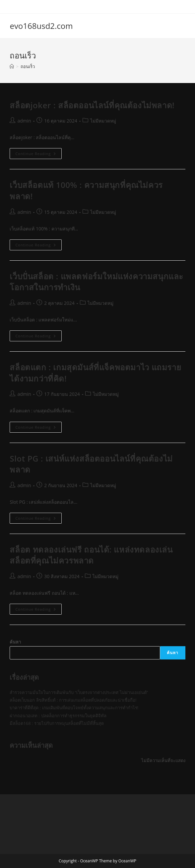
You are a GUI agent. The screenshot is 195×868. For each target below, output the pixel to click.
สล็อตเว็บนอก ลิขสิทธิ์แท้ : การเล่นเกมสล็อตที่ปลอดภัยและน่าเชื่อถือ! (73, 700)
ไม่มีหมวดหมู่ (103, 121)
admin (24, 121)
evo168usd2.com (41, 26)
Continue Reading (38, 155)
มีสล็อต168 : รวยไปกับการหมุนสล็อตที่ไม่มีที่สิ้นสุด (57, 723)
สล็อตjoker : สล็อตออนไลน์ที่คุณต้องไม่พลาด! (92, 105)
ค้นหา (15, 642)
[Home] (12, 66)
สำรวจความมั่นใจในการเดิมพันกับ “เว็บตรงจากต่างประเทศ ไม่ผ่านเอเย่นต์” (79, 692)
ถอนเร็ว (28, 66)
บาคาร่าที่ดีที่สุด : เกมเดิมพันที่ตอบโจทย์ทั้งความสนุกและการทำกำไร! (74, 708)
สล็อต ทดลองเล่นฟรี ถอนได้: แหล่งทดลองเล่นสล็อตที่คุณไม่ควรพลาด (91, 555)
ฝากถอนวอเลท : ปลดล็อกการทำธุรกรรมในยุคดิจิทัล (58, 716)
